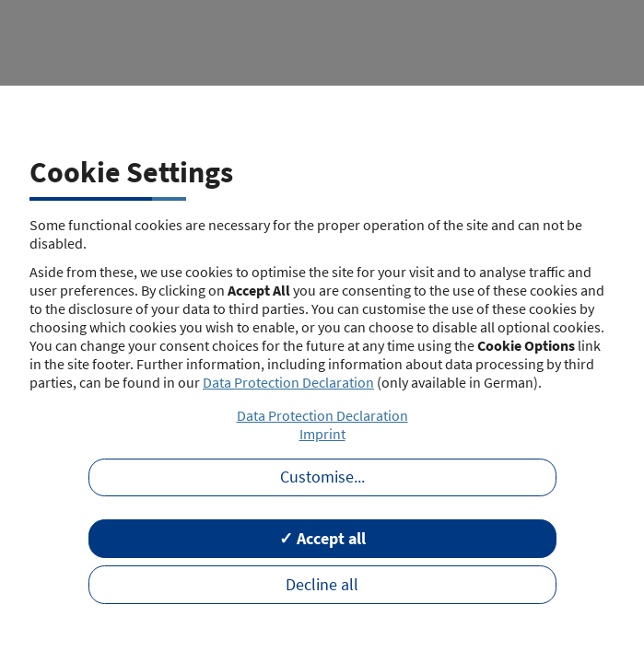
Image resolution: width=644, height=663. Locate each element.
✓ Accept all (322, 539)
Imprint (322, 434)
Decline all (322, 585)
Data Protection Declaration (288, 382)
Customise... (322, 477)
